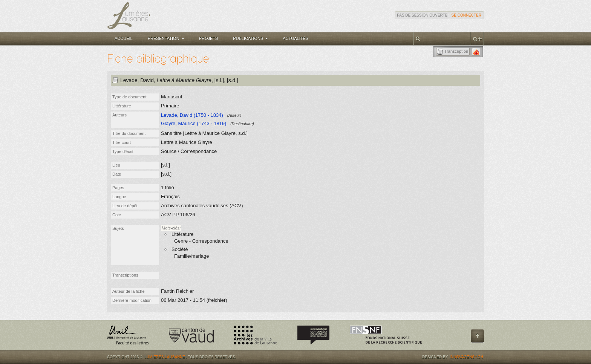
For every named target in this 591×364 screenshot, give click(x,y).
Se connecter (466, 15)
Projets (209, 38)
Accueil (124, 38)
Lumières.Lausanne (165, 357)
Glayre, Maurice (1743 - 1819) (194, 123)
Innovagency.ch (466, 357)
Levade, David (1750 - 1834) (192, 115)
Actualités (295, 38)
